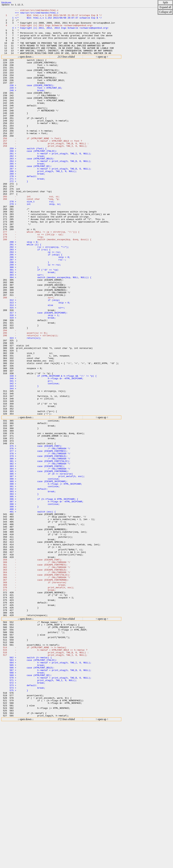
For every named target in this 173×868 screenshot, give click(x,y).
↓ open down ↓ (26, 66)
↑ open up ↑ (102, 66)
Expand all (165, 7)
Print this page (6, 2)
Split (165, 2)
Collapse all (165, 12)
